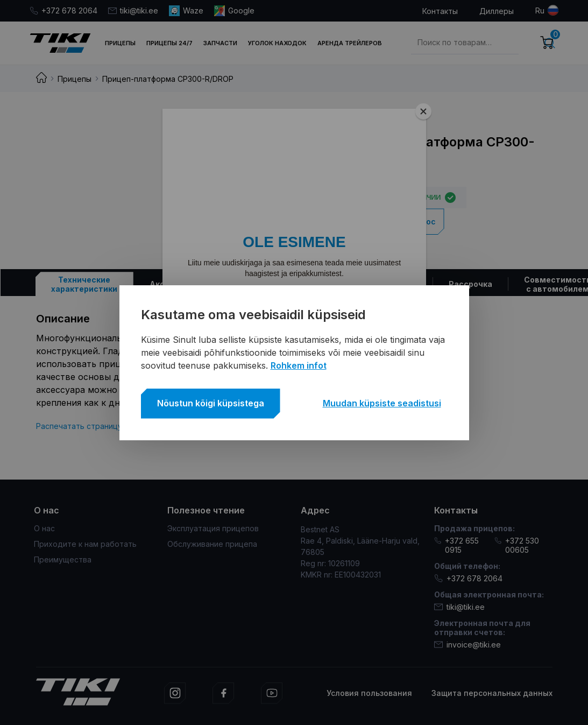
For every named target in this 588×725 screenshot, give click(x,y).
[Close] (423, 111)
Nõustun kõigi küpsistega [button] (211, 403)
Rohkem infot (299, 365)
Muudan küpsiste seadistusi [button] (382, 403)
